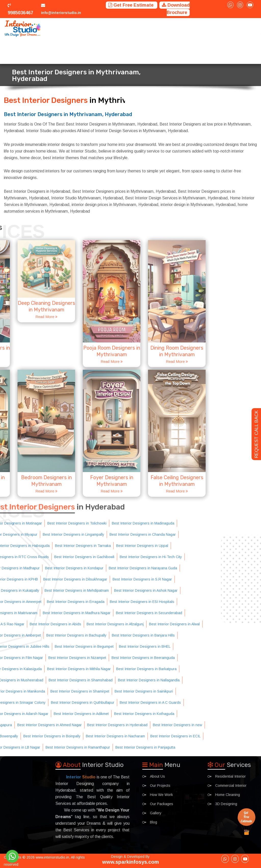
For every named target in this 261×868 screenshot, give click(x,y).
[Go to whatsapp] (12, 856)
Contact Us (85, 51)
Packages (183, 29)
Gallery (231, 29)
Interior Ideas (207, 29)
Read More (19, 361)
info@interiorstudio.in (61, 13)
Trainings (162, 29)
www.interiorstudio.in (52, 857)
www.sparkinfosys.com (130, 862)
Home (80, 29)
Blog (246, 29)
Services (96, 29)
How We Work (139, 29)
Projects (115, 29)
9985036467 (20, 8)
